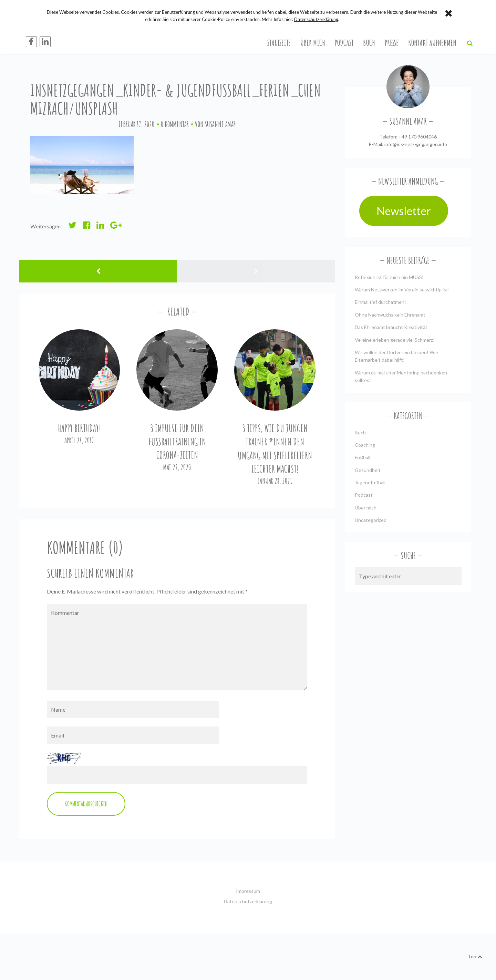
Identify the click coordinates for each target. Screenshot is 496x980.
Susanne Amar (220, 124)
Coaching (365, 445)
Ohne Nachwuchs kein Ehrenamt (390, 315)
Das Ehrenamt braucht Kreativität (391, 327)
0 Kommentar (175, 124)
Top (475, 956)
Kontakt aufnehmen (432, 43)
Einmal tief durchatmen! (380, 302)
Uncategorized (371, 520)
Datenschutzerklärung (248, 901)
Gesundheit (368, 470)
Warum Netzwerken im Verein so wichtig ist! (402, 290)
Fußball (363, 457)
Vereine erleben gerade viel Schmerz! (395, 340)
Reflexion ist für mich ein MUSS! (389, 277)
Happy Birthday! (79, 428)
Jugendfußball (370, 482)
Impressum (248, 891)
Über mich (313, 43)
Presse (392, 43)
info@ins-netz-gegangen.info (416, 144)
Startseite (279, 43)
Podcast (344, 43)
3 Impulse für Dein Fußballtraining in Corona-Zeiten (177, 442)
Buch (369, 43)
